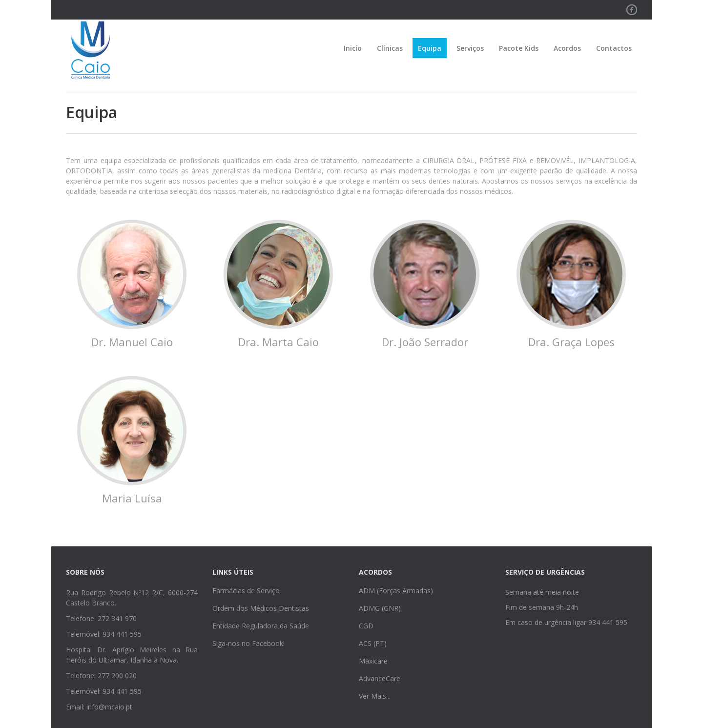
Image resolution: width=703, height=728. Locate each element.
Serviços (470, 48)
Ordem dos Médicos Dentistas (261, 608)
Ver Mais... (375, 696)
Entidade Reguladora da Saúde (261, 626)
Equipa (430, 48)
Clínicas (390, 48)
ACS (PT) (373, 643)
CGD (366, 626)
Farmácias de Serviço (246, 591)
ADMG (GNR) (380, 608)
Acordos (567, 48)
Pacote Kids (519, 48)
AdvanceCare (380, 678)
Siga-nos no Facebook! (248, 643)
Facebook (632, 9)
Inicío (353, 48)
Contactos (614, 48)
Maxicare (373, 661)
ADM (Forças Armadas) (396, 591)
